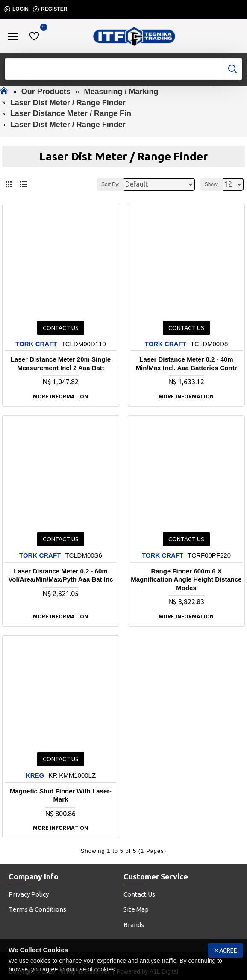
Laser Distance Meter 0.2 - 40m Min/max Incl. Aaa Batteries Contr (186, 364)
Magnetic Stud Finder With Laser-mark (61, 795)
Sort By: (110, 184)
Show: (212, 184)
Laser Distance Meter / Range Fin (71, 113)
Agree (228, 950)
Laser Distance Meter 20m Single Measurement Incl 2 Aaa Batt (61, 364)
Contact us (61, 328)
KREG (35, 775)
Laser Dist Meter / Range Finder (68, 103)
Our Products (46, 92)
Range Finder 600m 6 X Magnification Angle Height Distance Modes (186, 579)
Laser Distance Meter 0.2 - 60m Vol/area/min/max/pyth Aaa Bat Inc (60, 575)
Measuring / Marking (121, 92)
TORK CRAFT (36, 344)
